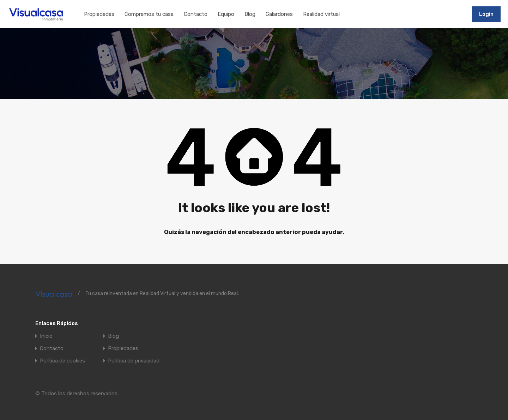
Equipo (226, 14)
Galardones (279, 14)
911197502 (450, 14)
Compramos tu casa (149, 14)
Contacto (196, 14)
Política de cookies (62, 361)
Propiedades (99, 14)
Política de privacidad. (134, 361)
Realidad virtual (321, 14)
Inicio (46, 336)
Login (486, 14)
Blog (250, 14)
